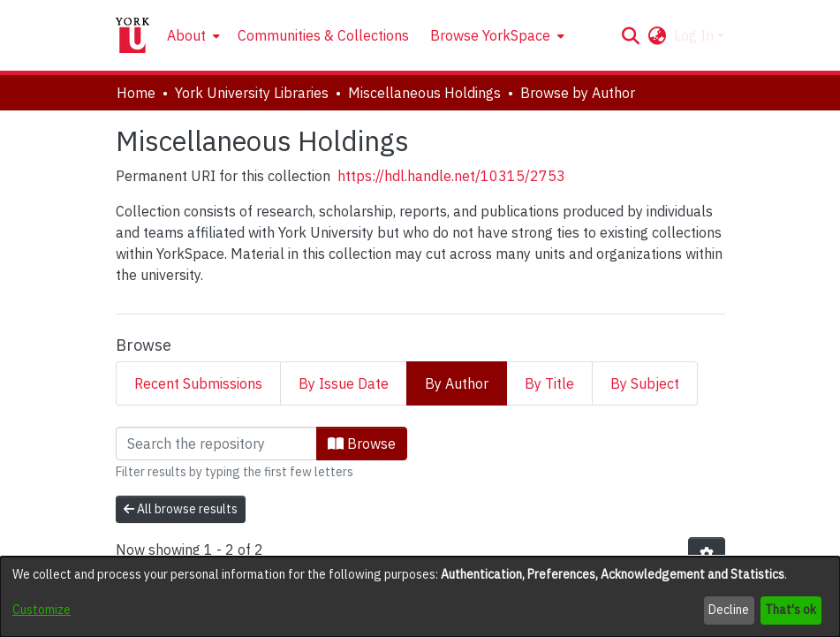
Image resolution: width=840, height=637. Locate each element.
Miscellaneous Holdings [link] (424, 93)
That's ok (791, 610)
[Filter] (216, 444)
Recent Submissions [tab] (198, 383)
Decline (729, 610)
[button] (631, 35)
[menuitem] (192, 35)
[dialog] (420, 597)
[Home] (132, 35)
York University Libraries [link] (252, 93)
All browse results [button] (181, 509)
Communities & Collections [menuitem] (323, 35)
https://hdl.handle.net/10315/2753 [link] (451, 176)
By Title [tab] (549, 383)
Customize (42, 610)
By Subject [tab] (645, 383)
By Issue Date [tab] (344, 383)
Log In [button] (696, 35)
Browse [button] (362, 444)
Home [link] (136, 93)
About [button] (186, 35)
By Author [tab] (457, 383)
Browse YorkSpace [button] (490, 35)
